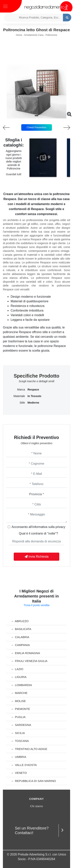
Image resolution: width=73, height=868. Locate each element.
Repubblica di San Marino (34, 781)
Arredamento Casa (34, 35)
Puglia (19, 717)
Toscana (20, 741)
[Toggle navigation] (5, 6)
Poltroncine (51, 35)
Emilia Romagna (26, 653)
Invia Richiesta (37, 557)
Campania (21, 645)
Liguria (19, 677)
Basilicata (21, 629)
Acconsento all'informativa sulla (38, 527)
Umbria (19, 757)
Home (19, 35)
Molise (19, 701)
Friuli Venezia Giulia (30, 661)
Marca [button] (21, 390)
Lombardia (22, 685)
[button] (36, 116)
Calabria (20, 637)
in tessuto (34, 396)
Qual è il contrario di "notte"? (39, 533)
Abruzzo (20, 621)
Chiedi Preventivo (36, 127)
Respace (33, 390)
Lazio (17, 669)
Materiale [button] (19, 396)
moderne (33, 403)
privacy (60, 527)
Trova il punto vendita (36, 605)
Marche (20, 693)
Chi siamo (37, 806)
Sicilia (18, 733)
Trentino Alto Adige (29, 749)
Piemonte (21, 709)
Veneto (19, 773)
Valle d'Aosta (24, 765)
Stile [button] (22, 403)
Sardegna (21, 725)
